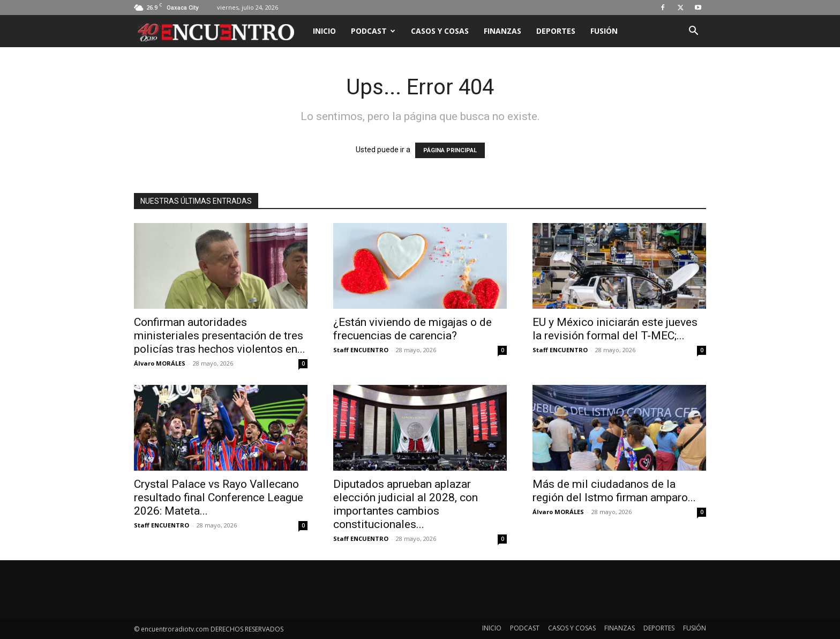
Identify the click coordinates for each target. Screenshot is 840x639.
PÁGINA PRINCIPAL (450, 150)
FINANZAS (502, 31)
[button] (693, 32)
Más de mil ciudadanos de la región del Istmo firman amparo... (614, 491)
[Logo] (220, 31)
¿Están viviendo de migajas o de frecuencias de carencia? (412, 329)
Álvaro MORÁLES (160, 363)
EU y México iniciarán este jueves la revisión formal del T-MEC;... (615, 329)
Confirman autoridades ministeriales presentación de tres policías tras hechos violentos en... (220, 336)
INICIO (324, 31)
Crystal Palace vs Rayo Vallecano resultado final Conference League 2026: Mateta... (219, 497)
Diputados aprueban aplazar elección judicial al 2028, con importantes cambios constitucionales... (406, 504)
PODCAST (373, 31)
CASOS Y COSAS (440, 31)
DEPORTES (556, 31)
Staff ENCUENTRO (361, 350)
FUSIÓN (604, 31)
